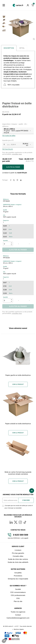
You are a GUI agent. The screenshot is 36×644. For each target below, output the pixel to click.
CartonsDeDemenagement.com (18, 618)
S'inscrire (26, 500)
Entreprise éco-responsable (18, 579)
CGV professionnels (18, 595)
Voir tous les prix (8, 149)
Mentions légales (19, 629)
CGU (18, 598)
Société (18, 589)
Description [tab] (9, 48)
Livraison (18, 550)
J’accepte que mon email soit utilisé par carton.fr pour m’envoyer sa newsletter (19, 507)
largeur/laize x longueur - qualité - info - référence (15, 125)
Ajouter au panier (13, 167)
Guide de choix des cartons (18, 559)
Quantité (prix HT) (8, 140)
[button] (4, 5)
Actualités (18, 573)
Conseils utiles (18, 556)
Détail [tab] (22, 48)
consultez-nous (17, 154)
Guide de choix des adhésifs (18, 562)
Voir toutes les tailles (9, 136)
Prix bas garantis (18, 553)
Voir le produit (18, 384)
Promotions (18, 576)
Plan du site (18, 601)
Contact (18, 615)
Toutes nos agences (18, 612)
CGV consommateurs (18, 592)
